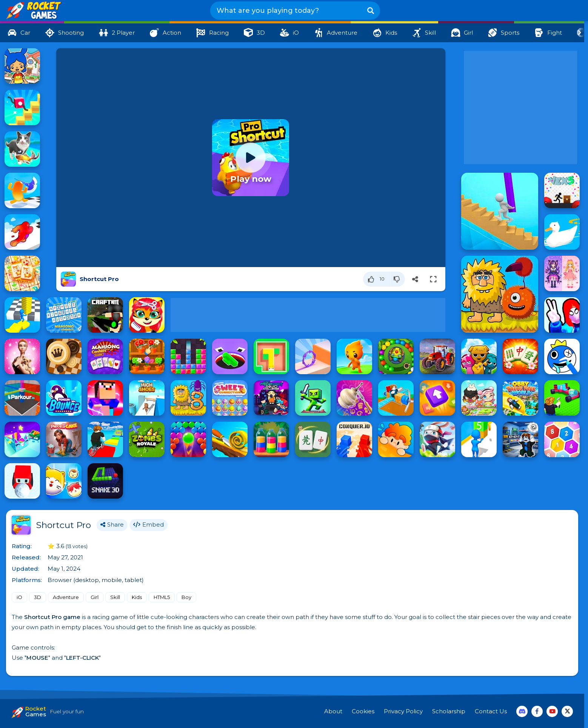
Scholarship (449, 711)
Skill (115, 597)
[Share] (415, 279)
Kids (137, 597)
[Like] (377, 279)
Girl (95, 597)
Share (112, 525)
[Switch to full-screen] (433, 279)
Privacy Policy (403, 711)
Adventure (66, 597)
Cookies (363, 711)
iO (19, 597)
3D (38, 597)
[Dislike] (398, 279)
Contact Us (491, 711)
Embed (149, 525)
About (333, 711)
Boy (186, 597)
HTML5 (162, 597)
